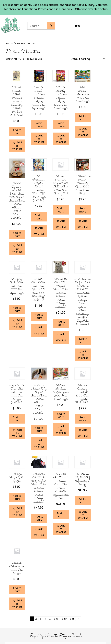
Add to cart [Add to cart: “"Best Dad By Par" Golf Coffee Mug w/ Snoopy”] (83, 501)
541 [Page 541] (72, 619)
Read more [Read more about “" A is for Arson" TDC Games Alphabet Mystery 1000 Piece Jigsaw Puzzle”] (39, 125)
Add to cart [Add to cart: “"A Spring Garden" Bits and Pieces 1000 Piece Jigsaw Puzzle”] (17, 309)
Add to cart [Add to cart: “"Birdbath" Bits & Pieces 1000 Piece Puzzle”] (17, 590)
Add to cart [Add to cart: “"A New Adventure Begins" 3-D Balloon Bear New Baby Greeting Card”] (61, 210)
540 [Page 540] (64, 619)
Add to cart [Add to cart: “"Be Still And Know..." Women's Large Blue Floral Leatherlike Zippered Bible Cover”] (61, 515)
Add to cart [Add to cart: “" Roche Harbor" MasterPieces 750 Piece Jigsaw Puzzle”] (83, 118)
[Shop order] (88, 59)
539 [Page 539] (56, 619)
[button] (17, 146)
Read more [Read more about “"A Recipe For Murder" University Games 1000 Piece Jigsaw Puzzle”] (83, 210)
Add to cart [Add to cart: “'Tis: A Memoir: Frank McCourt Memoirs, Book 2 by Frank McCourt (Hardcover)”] (17, 132)
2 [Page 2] (36, 619)
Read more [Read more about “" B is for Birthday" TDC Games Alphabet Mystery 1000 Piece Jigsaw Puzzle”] (61, 125)
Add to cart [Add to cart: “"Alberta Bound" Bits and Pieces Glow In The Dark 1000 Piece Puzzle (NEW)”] (39, 316)
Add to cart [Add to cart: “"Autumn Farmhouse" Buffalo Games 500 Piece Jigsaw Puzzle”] (61, 416)
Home (9, 44)
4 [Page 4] (45, 619)
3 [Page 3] (41, 619)
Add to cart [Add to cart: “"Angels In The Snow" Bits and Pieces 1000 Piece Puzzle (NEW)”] (17, 419)
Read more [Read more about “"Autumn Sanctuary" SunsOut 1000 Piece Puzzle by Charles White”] (83, 419)
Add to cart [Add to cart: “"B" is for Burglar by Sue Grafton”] (17, 497)
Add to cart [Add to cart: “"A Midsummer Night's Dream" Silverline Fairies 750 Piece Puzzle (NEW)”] (39, 217)
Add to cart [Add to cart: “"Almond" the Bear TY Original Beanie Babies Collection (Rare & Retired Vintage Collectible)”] (61, 323)
